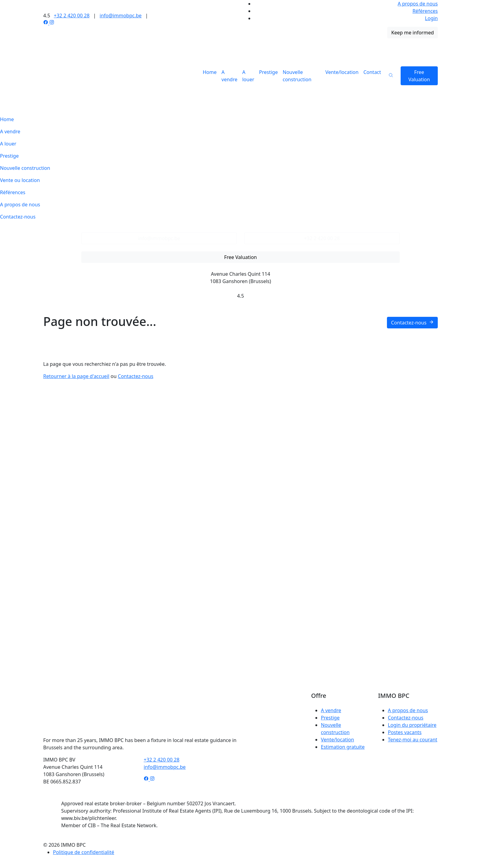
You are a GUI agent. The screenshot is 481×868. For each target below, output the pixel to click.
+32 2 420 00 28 (72, 16)
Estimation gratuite (343, 747)
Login (431, 18)
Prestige (268, 72)
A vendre (230, 76)
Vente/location (342, 72)
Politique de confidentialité (84, 852)
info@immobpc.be (121, 16)
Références (425, 11)
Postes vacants (405, 732)
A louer (248, 76)
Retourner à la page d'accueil (76, 376)
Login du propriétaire (412, 725)
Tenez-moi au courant (413, 740)
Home (210, 72)
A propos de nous (418, 4)
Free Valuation (419, 76)
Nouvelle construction (297, 76)
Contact (372, 72)
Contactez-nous (18, 217)
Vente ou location (20, 180)
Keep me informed (413, 33)
